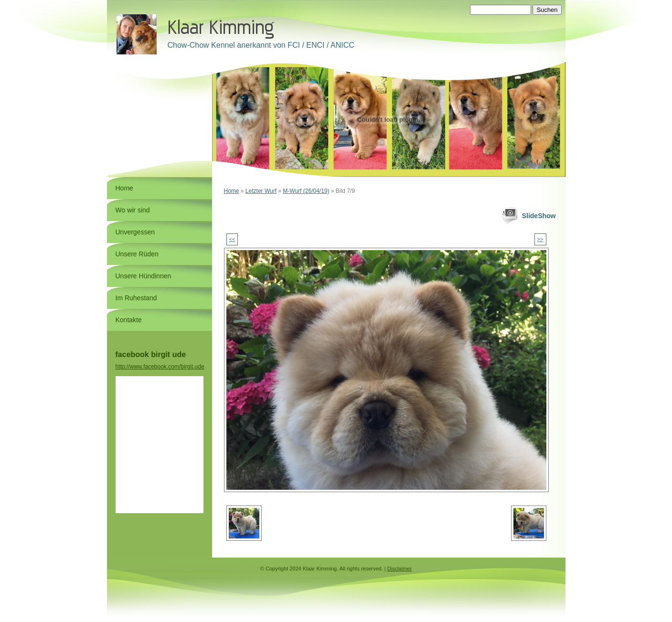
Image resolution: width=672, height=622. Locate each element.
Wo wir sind (133, 210)
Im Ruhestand (136, 298)
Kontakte (129, 320)
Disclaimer (400, 569)
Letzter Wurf (261, 191)
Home (232, 191)
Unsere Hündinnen (144, 276)
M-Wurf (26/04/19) (306, 191)
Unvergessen (135, 232)
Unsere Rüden (137, 254)
